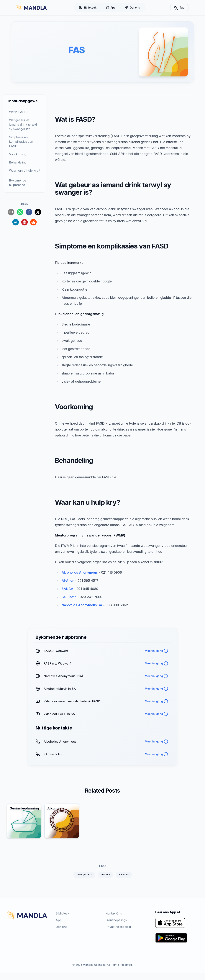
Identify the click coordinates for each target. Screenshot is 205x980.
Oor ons (133, 8)
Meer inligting (156, 651)
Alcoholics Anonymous (80, 573)
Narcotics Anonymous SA (82, 605)
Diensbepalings (116, 928)
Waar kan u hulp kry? (24, 171)
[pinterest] (24, 222)
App (111, 8)
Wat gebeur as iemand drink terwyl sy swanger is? (23, 125)
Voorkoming (18, 154)
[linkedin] (16, 222)
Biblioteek (88, 8)
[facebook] (29, 212)
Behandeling (18, 162)
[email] (11, 212)
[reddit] (33, 222)
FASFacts (69, 597)
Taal (180, 8)
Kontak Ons (114, 921)
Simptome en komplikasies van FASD (21, 142)
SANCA (67, 589)
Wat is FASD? (19, 112)
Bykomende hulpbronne (18, 183)
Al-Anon (68, 581)
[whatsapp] (20, 212)
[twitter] (38, 212)
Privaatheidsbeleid (118, 934)
